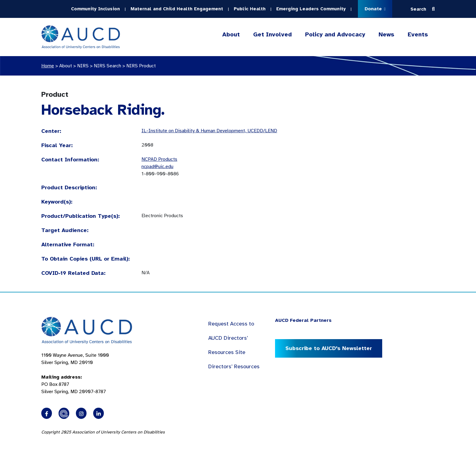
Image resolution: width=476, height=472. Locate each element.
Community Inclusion (95, 9)
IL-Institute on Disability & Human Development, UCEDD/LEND (209, 131)
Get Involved (272, 35)
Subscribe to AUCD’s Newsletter (329, 348)
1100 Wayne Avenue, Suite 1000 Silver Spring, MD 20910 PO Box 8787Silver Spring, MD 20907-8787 (75, 373)
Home (48, 66)
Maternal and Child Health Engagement (177, 9)
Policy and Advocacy (335, 35)
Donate (375, 9)
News (386, 34)
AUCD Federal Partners (303, 320)
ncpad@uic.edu (157, 167)
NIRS (83, 66)
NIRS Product (141, 66)
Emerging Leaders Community (311, 9)
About (231, 35)
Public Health (250, 9)
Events (418, 34)
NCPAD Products (159, 159)
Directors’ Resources (234, 366)
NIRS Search (107, 66)
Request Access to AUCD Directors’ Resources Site (231, 338)
